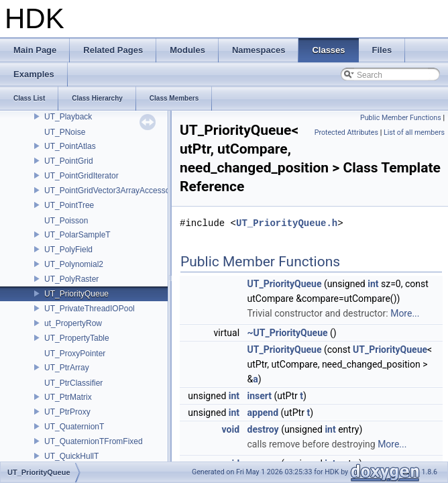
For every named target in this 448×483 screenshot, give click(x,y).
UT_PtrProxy (67, 412)
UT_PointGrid (69, 161)
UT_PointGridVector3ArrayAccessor (108, 191)
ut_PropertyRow (73, 323)
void (231, 429)
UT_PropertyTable (77, 338)
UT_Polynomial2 (74, 264)
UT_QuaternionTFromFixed (94, 441)
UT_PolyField (68, 250)
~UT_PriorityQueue (288, 333)
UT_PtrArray (67, 368)
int (373, 284)
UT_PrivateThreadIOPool (90, 309)
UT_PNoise (65, 132)
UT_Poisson (66, 221)
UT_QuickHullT (71, 456)
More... (405, 313)
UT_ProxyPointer (75, 354)
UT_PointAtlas (70, 146)
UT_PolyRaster (71, 279)
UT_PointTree (69, 205)
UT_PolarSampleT (77, 235)
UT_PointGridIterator (81, 176)
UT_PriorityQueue (76, 294)
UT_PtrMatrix (68, 397)
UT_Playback (68, 117)
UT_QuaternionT (74, 427)
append (263, 413)
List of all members (414, 132)
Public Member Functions (401, 118)
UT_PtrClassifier (73, 383)
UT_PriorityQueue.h (287, 223)
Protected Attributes (346, 132)
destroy (263, 429)
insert (260, 396)
